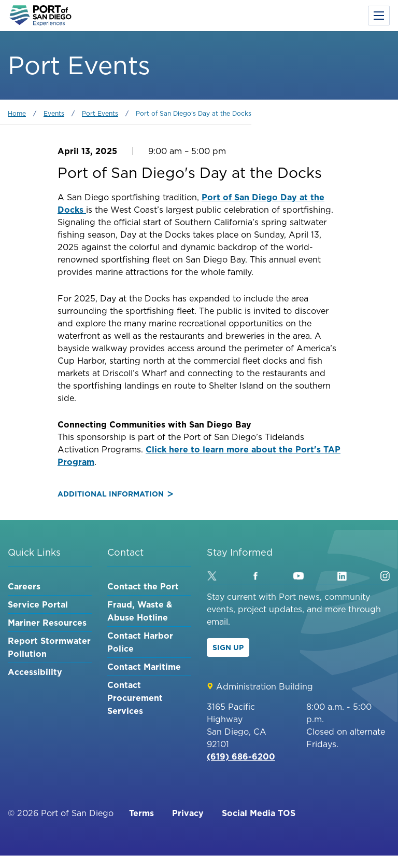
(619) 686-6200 (241, 756)
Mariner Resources (47, 623)
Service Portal (38, 604)
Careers (24, 586)
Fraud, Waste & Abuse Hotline (140, 611)
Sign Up (228, 647)
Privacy (188, 813)
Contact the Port (143, 586)
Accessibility (35, 672)
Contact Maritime (144, 667)
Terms (141, 813)
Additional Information (115, 494)
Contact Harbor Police (140, 642)
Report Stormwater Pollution (49, 647)
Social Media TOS (259, 813)
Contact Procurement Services (135, 698)
